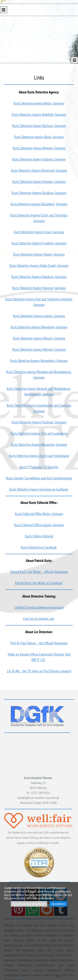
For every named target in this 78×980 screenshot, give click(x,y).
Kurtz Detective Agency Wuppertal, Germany (39, 445)
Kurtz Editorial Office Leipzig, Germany (39, 525)
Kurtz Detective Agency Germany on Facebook (39, 489)
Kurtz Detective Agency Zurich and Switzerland (39, 456)
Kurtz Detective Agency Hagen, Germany (39, 254)
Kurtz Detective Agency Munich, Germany (39, 338)
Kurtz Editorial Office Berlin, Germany (39, 514)
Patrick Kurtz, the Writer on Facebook (39, 583)
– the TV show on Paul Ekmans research (39, 671)
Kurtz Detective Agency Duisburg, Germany (39, 193)
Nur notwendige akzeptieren (29, 904)
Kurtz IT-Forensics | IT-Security (39, 467)
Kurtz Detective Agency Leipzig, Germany (39, 316)
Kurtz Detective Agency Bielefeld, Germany (39, 114)
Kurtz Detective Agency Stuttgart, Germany (39, 422)
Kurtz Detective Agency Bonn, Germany (39, 137)
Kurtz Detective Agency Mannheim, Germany (39, 327)
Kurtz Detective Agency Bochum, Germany (39, 126)
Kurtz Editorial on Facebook (39, 547)
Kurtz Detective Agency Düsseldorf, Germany (39, 204)
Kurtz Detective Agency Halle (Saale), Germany (39, 266)
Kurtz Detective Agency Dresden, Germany (39, 182)
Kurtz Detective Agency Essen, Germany (39, 232)
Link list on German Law (39, 619)
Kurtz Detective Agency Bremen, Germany (39, 148)
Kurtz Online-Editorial (39, 536)
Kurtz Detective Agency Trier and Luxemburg (39, 433)
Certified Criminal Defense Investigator (39, 607)
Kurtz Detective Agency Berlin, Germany (39, 103)
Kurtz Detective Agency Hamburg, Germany (39, 277)
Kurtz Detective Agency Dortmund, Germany (39, 170)
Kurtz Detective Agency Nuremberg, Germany (39, 361)
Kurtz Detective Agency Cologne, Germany (39, 159)
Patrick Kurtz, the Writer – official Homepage (39, 572)
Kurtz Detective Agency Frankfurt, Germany (39, 243)
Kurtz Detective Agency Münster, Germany (39, 349)
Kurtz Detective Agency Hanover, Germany (39, 288)
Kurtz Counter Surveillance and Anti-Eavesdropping (39, 478)
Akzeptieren (58, 904)
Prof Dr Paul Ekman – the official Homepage (39, 643)
